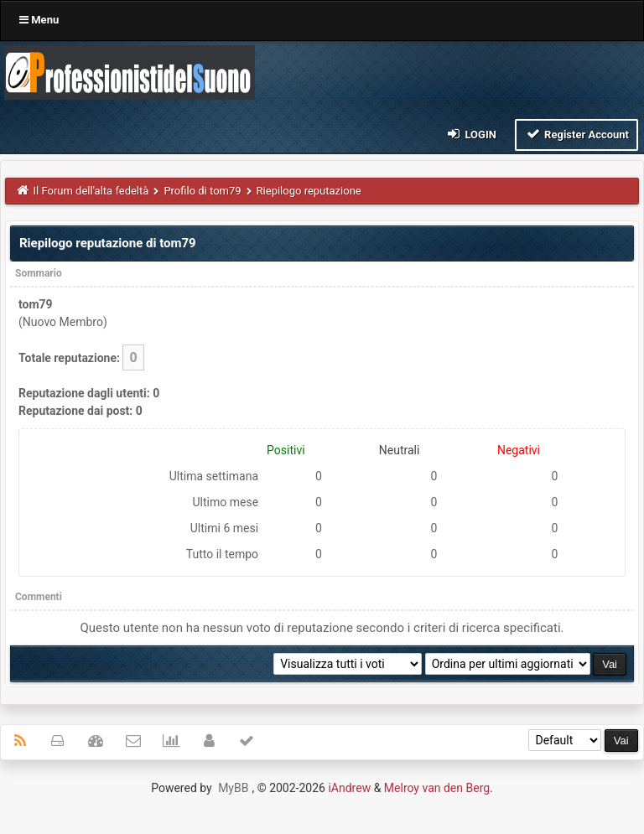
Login (471, 134)
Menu (39, 20)
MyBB (233, 788)
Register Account (576, 134)
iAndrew (349, 788)
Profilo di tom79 (202, 191)
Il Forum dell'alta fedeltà (91, 191)
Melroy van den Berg (437, 788)
